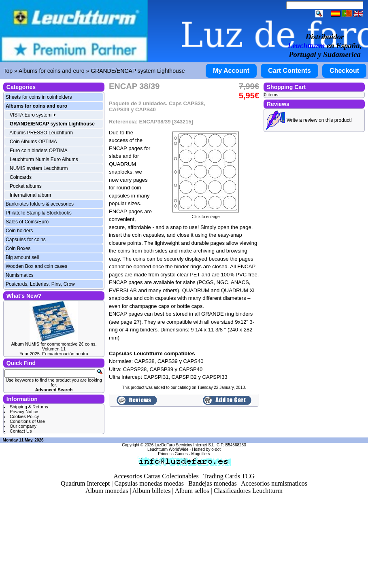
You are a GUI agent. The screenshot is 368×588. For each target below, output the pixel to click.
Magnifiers (201, 454)
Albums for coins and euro (52, 71)
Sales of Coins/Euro (27, 222)
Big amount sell (22, 257)
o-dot (216, 449)
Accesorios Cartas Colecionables (156, 476)
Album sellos (192, 491)
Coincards (21, 177)
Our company (23, 426)
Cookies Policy (24, 416)
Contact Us (21, 431)
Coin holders (19, 231)
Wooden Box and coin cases (36, 266)
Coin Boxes (18, 248)
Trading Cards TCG (229, 476)
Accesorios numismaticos (274, 483)
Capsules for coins (26, 240)
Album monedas (107, 491)
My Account (231, 71)
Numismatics (20, 275)
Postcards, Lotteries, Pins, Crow (40, 284)
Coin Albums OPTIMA (33, 142)
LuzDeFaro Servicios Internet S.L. (185, 445)
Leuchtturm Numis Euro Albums (44, 159)
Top (8, 71)
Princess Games (173, 454)
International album (30, 195)
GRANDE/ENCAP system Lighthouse (138, 71)
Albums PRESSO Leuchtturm (41, 133)
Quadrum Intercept (85, 483)
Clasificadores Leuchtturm (248, 491)
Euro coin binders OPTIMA (39, 151)
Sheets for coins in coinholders (39, 97)
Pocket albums (26, 186)
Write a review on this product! (319, 120)
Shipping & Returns (29, 407)
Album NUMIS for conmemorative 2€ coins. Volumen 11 (54, 346)
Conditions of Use (27, 421)
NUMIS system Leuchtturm (39, 168)
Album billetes (152, 491)
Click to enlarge (206, 215)
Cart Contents (289, 71)
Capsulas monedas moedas (149, 483)
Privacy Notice (24, 412)
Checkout (344, 71)
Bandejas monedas (213, 483)
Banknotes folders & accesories (40, 204)
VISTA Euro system (33, 115)
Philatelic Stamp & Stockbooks (39, 213)
